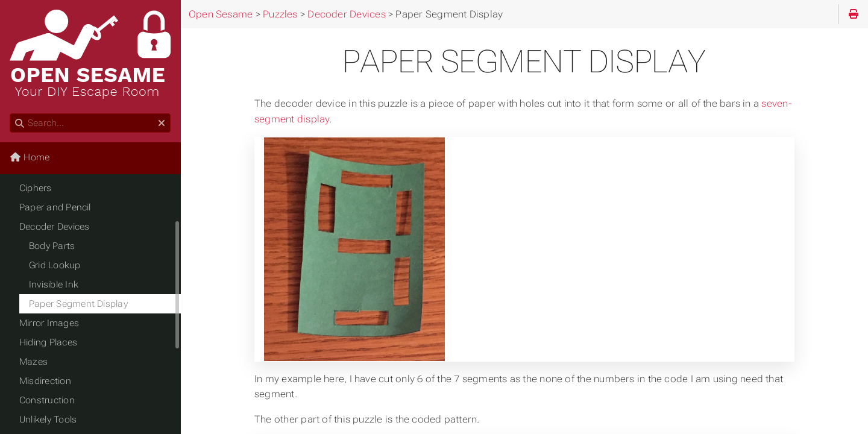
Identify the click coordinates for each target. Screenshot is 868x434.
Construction (47, 400)
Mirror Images (49, 323)
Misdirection (45, 381)
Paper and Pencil (55, 207)
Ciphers (36, 188)
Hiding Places (48, 342)
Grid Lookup (55, 265)
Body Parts (52, 246)
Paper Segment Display (78, 304)
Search (11, 114)
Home (30, 157)
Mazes (33, 362)
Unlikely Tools (48, 420)
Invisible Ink (54, 285)
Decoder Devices (54, 227)
